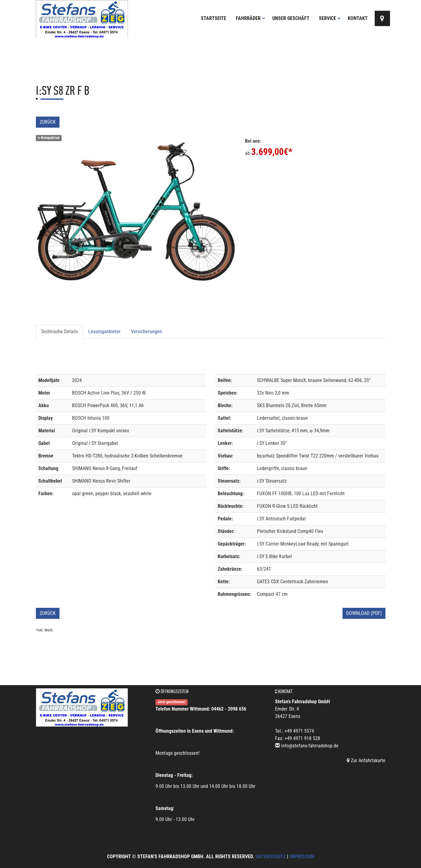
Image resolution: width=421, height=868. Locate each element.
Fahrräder (251, 18)
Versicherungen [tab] (146, 332)
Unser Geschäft (291, 18)
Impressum (302, 856)
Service (330, 18)
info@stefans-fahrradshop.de (310, 746)
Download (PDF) (364, 613)
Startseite (214, 18)
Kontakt (358, 18)
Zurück (48, 122)
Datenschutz (271, 856)
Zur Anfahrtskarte (366, 760)
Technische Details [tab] (59, 332)
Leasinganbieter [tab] (104, 332)
